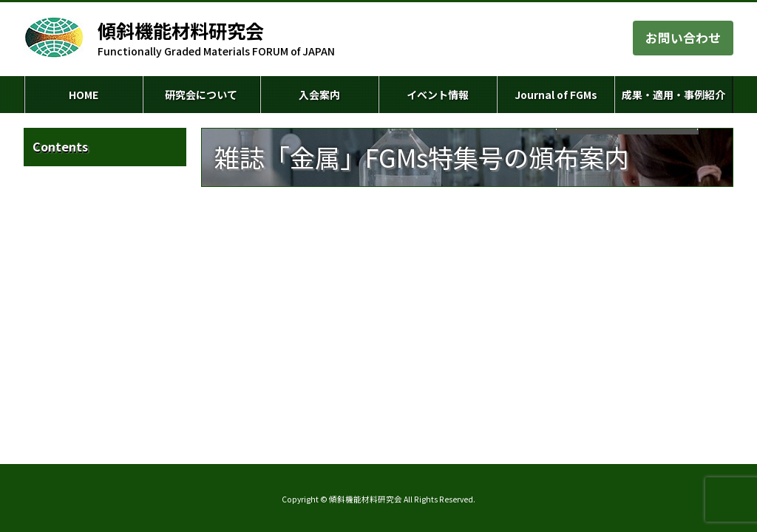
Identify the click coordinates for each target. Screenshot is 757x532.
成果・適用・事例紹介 (673, 95)
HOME (84, 95)
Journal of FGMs (556, 95)
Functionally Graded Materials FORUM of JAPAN (216, 38)
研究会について (201, 95)
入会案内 (319, 95)
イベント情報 (438, 95)
